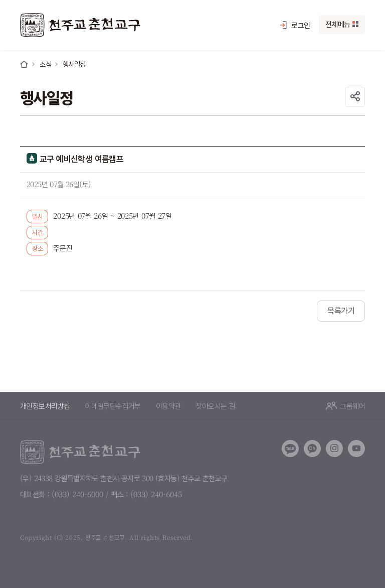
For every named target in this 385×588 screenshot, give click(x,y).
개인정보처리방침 (45, 406)
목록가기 (341, 311)
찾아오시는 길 (215, 406)
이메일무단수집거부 (113, 406)
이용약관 (168, 406)
